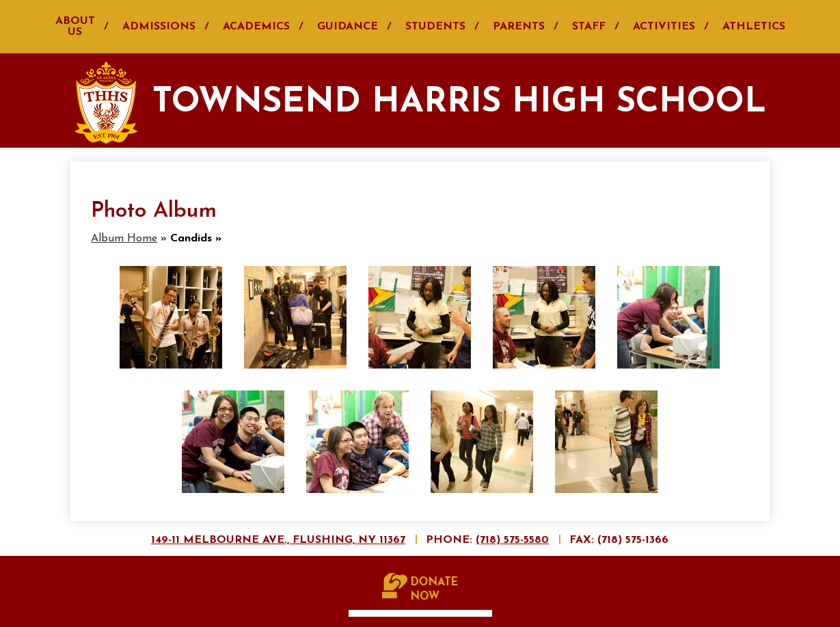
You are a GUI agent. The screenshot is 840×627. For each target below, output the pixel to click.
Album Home (124, 239)
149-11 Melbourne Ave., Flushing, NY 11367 (278, 540)
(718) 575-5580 (512, 540)
